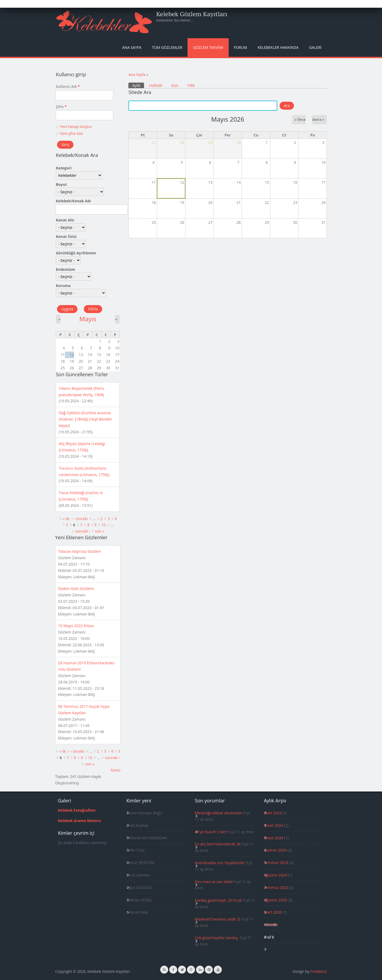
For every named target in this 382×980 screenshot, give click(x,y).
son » (100, 531)
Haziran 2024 (275, 850)
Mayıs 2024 (273, 838)
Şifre (61, 107)
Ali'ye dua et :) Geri (211, 832)
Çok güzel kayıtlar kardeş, (217, 938)
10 (103, 525)
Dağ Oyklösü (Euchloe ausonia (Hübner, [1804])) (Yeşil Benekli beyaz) (85, 419)
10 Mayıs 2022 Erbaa (76, 626)
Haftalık (156, 85)
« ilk (66, 519)
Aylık (138, 85)
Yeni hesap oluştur (76, 127)
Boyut (61, 184)
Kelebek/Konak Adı (73, 201)
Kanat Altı (65, 220)
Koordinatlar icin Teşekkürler (220, 863)
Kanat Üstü (66, 236)
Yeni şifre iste (71, 133)
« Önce (300, 120)
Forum (241, 47)
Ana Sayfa (132, 47)
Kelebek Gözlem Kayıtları (192, 14)
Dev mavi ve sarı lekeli (214, 882)
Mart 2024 (273, 813)
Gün (175, 85)
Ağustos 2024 (275, 875)
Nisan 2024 (273, 825)
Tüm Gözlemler (167, 47)
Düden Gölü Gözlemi (76, 589)
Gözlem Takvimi (208, 47)
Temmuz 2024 (276, 863)
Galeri (315, 47)
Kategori (64, 168)
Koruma (63, 286)
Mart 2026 (273, 912)
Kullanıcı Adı (68, 86)
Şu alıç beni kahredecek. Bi (218, 844)
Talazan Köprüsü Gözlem (80, 551)
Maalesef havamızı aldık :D (218, 919)
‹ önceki (81, 519)
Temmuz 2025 (276, 887)
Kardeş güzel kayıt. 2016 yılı (218, 900)
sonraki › (83, 531)
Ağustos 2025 (275, 900)
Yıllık (191, 85)
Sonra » (318, 120)
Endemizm (65, 269)
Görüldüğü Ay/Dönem (76, 253)
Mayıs (88, 319)
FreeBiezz (319, 971)
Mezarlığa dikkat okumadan (219, 813)
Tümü (115, 770)
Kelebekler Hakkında (278, 47)
